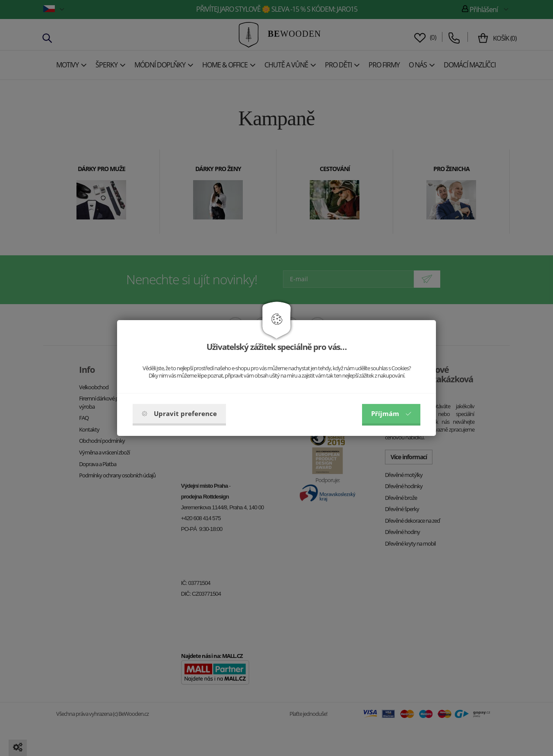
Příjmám (391, 413)
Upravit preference (179, 413)
